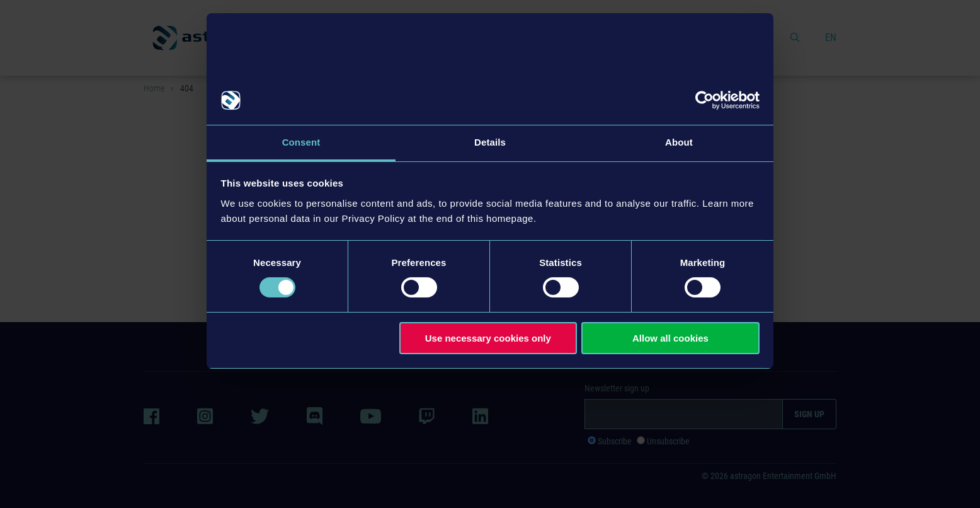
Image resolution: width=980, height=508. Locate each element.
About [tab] (679, 142)
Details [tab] (490, 142)
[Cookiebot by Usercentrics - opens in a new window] (704, 100)
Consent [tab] (301, 142)
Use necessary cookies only (488, 338)
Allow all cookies (670, 338)
